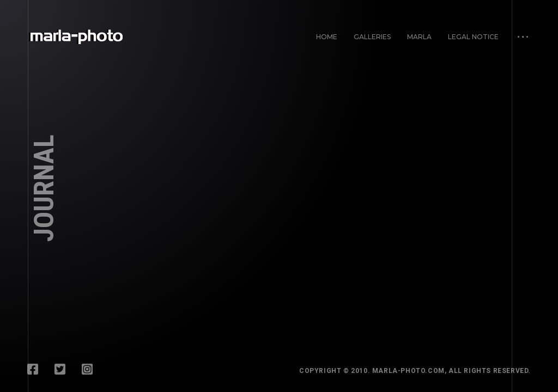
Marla (419, 37)
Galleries (372, 37)
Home (327, 37)
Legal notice (473, 37)
